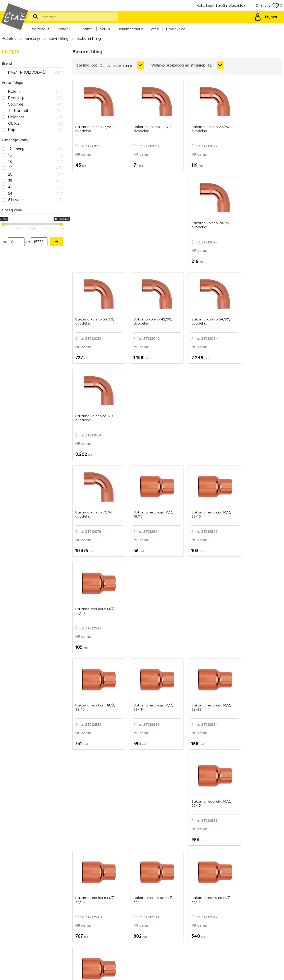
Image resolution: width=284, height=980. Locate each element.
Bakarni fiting (89, 38)
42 (36, 187)
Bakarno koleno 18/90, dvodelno (148, 125)
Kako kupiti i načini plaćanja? (221, 5)
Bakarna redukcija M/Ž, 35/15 (257, 404)
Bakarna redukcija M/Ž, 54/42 (95, 683)
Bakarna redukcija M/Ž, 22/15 (203, 311)
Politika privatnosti (178, 911)
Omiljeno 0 (269, 6)
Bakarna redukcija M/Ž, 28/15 (95, 404)
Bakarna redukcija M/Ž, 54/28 (203, 590)
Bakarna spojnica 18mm (257, 774)
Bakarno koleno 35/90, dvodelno (95, 218)
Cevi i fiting (59, 38)
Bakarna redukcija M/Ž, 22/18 (257, 311)
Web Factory (154, 972)
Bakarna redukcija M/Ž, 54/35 (257, 590)
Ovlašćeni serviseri (178, 898)
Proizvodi (40, 28)
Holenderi (36, 117)
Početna (9, 38)
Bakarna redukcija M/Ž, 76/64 (95, 776)
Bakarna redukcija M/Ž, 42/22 (257, 497)
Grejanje (33, 38)
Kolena (36, 91)
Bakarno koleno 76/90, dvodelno (94, 311)
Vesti (155, 28)
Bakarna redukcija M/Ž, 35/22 (149, 497)
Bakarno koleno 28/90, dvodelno (256, 125)
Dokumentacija (130, 28)
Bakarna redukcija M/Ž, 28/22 (203, 404)
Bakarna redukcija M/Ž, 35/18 (95, 497)
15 (36, 155)
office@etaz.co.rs (48, 894)
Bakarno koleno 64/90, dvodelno (256, 218)
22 (36, 168)
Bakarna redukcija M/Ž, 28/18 (149, 404)
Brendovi (64, 28)
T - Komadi (36, 111)
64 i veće (36, 200)
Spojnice (36, 104)
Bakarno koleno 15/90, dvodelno (94, 125)
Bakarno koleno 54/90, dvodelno (202, 218)
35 (36, 181)
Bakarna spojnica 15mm (203, 774)
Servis (105, 28)
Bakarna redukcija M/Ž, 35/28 (203, 497)
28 (36, 174)
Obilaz (36, 123)
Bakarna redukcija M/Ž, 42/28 (95, 590)
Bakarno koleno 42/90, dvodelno (148, 218)
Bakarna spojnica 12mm (150, 774)
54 (36, 193)
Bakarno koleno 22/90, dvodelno (202, 125)
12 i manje (36, 149)
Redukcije (36, 98)
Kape (36, 130)
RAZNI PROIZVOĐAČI (36, 72)
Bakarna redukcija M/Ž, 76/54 (257, 683)
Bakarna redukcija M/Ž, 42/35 (149, 590)
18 (36, 162)
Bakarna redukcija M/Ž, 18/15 (149, 311)
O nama (86, 28)
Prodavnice (176, 28)
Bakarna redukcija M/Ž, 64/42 (149, 683)
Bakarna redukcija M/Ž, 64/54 (203, 683)
